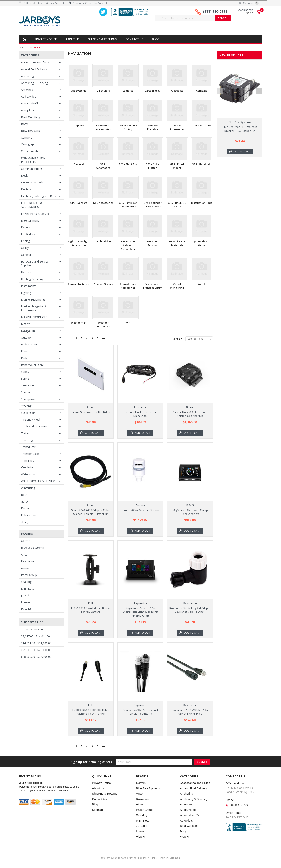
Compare (248, 3)
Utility (25, 522)
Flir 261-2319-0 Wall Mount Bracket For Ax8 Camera (91, 610)
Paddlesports (29, 344)
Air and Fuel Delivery (34, 69)
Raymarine (28, 561)
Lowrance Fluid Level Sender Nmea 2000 (140, 414)
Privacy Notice (46, 39)
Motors (26, 324)
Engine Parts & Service (35, 214)
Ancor (25, 554)
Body (24, 124)
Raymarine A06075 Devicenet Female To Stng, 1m (140, 712)
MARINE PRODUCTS (34, 317)
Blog (156, 39)
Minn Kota (28, 589)
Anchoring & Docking (34, 83)
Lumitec (26, 602)
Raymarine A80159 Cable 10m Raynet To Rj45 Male (190, 712)
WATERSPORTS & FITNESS (38, 481)
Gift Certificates (33, 3)
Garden (26, 502)
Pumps (25, 351)
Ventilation (28, 467)
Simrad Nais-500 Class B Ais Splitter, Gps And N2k (190, 414)
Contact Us (134, 39)
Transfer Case (30, 454)
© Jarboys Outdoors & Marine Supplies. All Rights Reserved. (139, 858)
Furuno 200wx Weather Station (140, 510)
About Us (72, 39)
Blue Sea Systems (32, 548)
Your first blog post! (31, 783)
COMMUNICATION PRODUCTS (33, 160)
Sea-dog (26, 582)
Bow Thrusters (30, 131)
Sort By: (177, 339)
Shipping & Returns (102, 39)
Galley (25, 248)
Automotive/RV (31, 103)
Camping (27, 138)
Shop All (26, 392)
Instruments (29, 286)
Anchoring (27, 76)
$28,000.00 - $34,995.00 (36, 657)
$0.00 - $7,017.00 (32, 629)
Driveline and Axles (33, 182)
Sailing (25, 379)
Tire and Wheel (31, 420)
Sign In (77, 3)
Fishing (25, 241)
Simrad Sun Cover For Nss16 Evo (91, 412)
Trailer (25, 433)
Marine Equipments (33, 300)
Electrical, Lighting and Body (39, 196)
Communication (31, 151)
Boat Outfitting (31, 117)
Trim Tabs (28, 461)
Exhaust (26, 227)
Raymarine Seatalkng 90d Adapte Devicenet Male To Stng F (190, 610)
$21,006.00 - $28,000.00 (36, 650)
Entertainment (30, 220)
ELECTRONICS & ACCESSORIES (32, 205)
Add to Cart (93, 433)
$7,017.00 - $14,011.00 (35, 636)
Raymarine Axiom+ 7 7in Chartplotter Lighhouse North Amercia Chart (140, 612)
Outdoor (26, 338)
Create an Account (96, 3)
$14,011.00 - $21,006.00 (36, 643)
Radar (25, 358)
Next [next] (259, 103)
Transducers (29, 447)
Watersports (29, 474)
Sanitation (27, 385)
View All (26, 609)
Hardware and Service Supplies (35, 263)
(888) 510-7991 (215, 11)
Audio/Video (29, 97)
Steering (26, 406)
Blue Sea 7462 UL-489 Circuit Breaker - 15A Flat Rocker (240, 129)
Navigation (35, 47)
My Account (57, 3)
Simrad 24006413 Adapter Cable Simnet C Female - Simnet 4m (91, 512)
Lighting (26, 293)
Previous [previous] (220, 103)
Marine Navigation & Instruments (34, 308)
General (26, 255)
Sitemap (97, 810)
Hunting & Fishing (32, 279)
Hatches (26, 272)
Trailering (27, 440)
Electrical (27, 189)
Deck (24, 176)
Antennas (27, 90)
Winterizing (28, 488)
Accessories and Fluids (35, 62)
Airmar (25, 568)
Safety (25, 372)
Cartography (29, 144)
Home (22, 47)
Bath (24, 495)
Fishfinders (28, 234)
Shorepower (29, 399)
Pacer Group (29, 575)
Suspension (28, 413)
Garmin (26, 541)
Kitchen (26, 508)
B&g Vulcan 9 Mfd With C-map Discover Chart (190, 512)
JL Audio (26, 595)
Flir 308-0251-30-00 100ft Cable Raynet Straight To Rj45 (91, 712)
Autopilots (28, 110)
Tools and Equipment (35, 426)
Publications (29, 515)
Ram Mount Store (32, 365)
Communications (32, 169)
